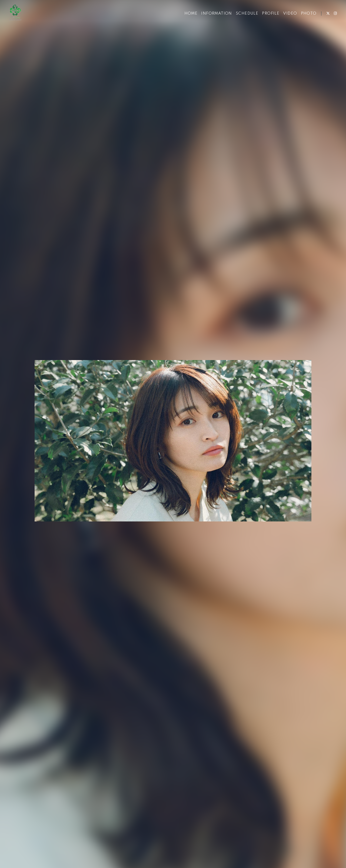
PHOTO (304, 21)
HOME (186, 21)
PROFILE (266, 21)
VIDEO (286, 21)
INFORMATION (212, 21)
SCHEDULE (243, 21)
